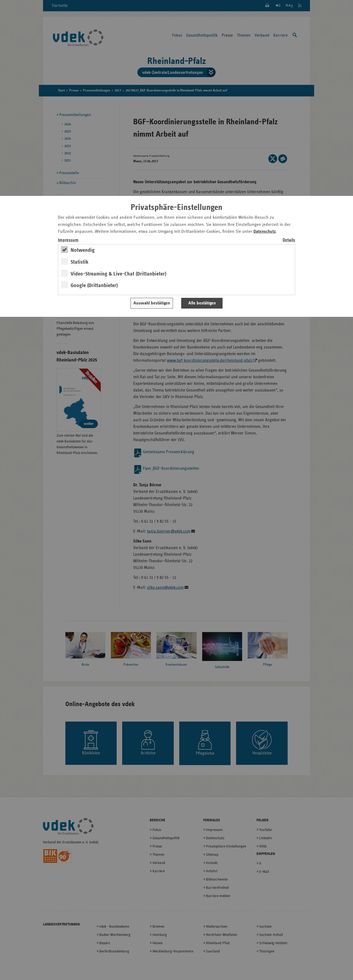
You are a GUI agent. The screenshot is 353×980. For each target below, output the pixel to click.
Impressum (68, 240)
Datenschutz (265, 232)
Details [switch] (289, 240)
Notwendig (83, 250)
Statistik (80, 262)
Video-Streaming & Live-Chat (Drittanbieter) (118, 274)
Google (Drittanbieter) (94, 285)
